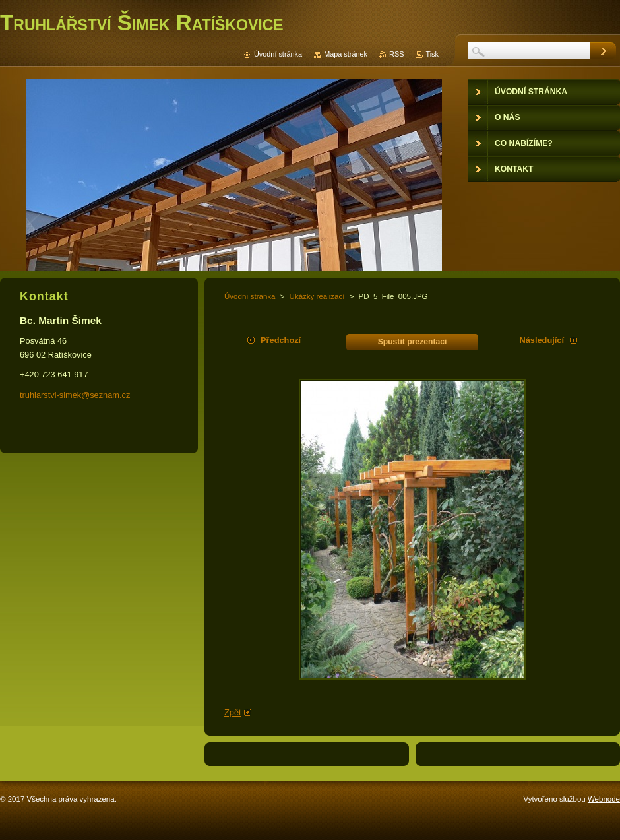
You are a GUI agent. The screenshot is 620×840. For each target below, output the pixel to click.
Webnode (604, 799)
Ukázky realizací (317, 296)
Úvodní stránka (250, 296)
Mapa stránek (346, 54)
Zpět (233, 712)
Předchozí (281, 340)
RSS (396, 54)
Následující (542, 340)
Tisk (432, 54)
